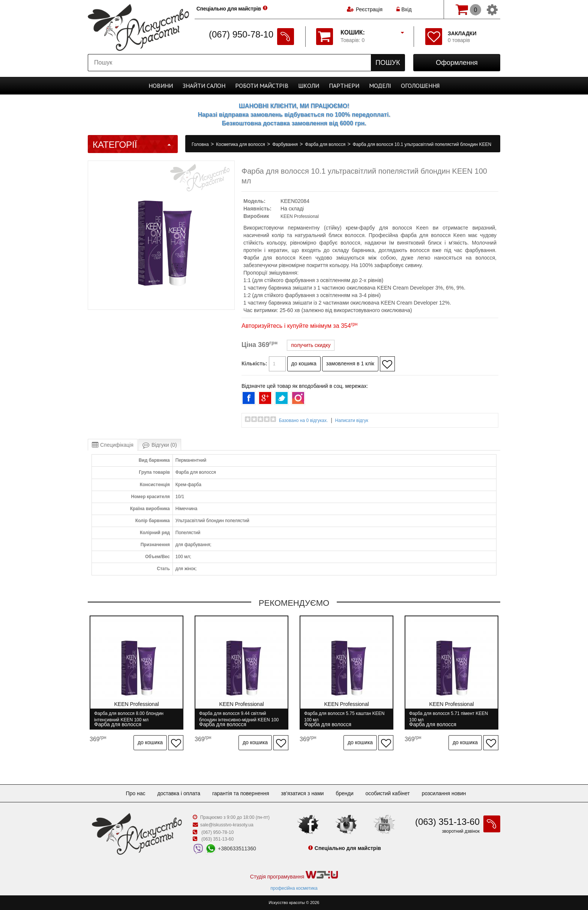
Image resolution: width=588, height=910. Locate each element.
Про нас (135, 793)
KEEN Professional (300, 216)
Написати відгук (352, 420)
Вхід (404, 9)
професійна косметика (294, 888)
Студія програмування (294, 875)
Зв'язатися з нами (302, 793)
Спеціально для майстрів (230, 9)
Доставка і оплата (179, 793)
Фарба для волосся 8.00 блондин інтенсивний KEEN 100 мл (129, 717)
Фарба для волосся (326, 144)
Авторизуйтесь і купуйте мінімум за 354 (299, 326)
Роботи (262, 86)
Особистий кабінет (387, 793)
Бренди (344, 793)
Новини (161, 86)
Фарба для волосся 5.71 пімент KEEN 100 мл (448, 717)
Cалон (204, 86)
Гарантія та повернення (241, 793)
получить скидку (311, 345)
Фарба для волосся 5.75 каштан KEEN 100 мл (344, 717)
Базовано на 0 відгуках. (304, 420)
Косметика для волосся (241, 144)
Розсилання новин (444, 793)
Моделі (380, 86)
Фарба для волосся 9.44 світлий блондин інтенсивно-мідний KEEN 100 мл (239, 717)
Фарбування (286, 144)
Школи (309, 86)
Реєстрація (369, 9)
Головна (201, 144)
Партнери (344, 86)
